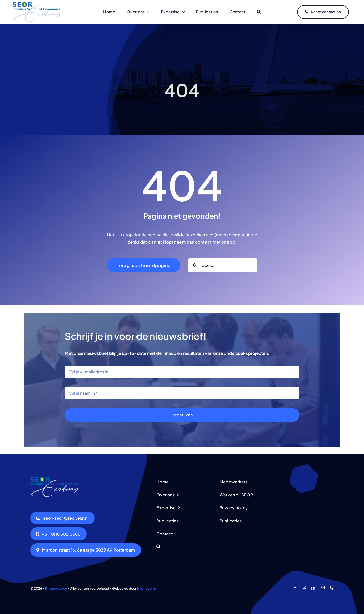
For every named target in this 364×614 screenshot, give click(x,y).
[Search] (195, 265)
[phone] (332, 588)
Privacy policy (56, 588)
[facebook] (295, 588)
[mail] (323, 588)
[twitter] (304, 588)
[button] (259, 12)
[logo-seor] (36, 4)
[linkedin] (313, 588)
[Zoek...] (223, 265)
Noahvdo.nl (146, 588)
